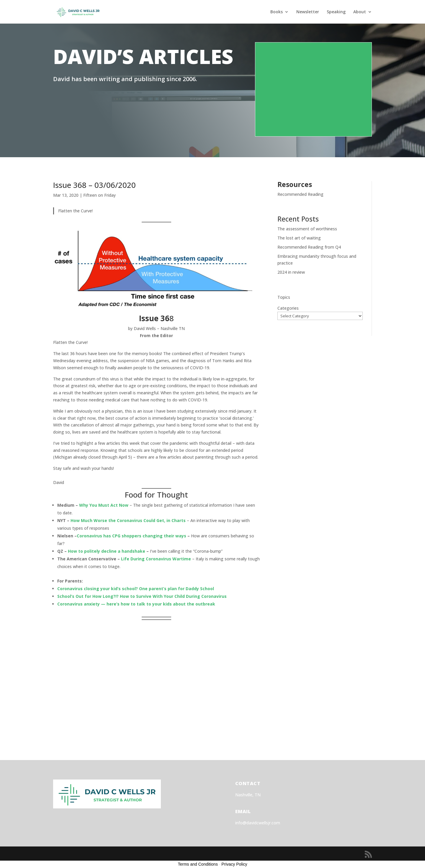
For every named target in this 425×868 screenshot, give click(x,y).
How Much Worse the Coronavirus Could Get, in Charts (128, 520)
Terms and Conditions (198, 864)
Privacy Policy (234, 864)
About (360, 12)
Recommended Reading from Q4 (309, 247)
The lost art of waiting (299, 238)
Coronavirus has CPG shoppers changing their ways (131, 536)
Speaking (336, 12)
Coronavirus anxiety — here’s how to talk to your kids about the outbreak (136, 604)
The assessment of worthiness (307, 229)
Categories (288, 308)
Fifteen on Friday (99, 195)
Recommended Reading (300, 194)
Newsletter (308, 12)
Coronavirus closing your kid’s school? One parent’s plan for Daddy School (136, 589)
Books (277, 12)
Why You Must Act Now (104, 505)
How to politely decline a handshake (107, 551)
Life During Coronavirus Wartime (156, 559)
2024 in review (291, 272)
